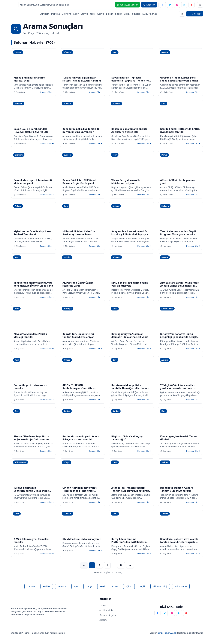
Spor (76, 14)
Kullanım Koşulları (108, 615)
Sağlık (119, 14)
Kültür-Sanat (150, 14)
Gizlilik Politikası (107, 610)
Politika (56, 14)
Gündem (45, 14)
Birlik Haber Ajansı (167, 633)
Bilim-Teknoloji (132, 14)
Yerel (93, 14)
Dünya (84, 14)
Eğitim (110, 14)
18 (121, 565)
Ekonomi (67, 14)
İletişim (103, 620)
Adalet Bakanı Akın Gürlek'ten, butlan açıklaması (45, 5)
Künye (103, 605)
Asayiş (101, 14)
